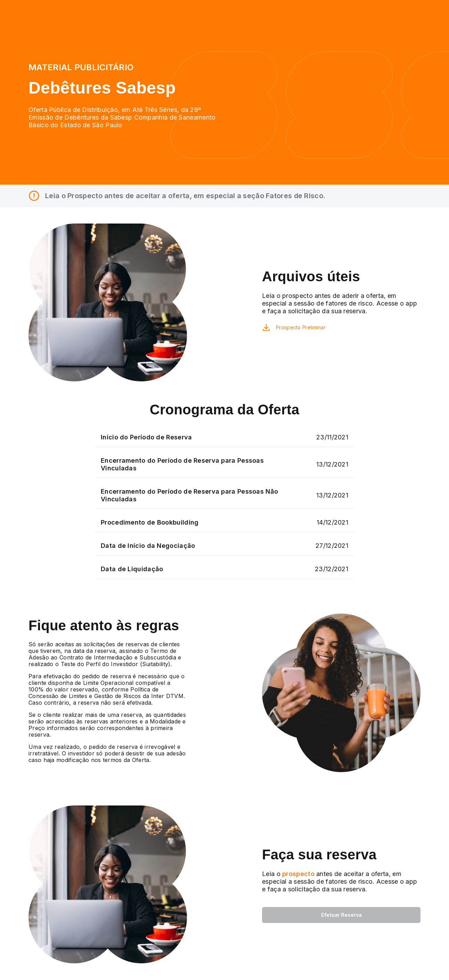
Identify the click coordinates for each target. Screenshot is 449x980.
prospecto (297, 874)
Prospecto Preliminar (301, 327)
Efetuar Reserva (341, 915)
